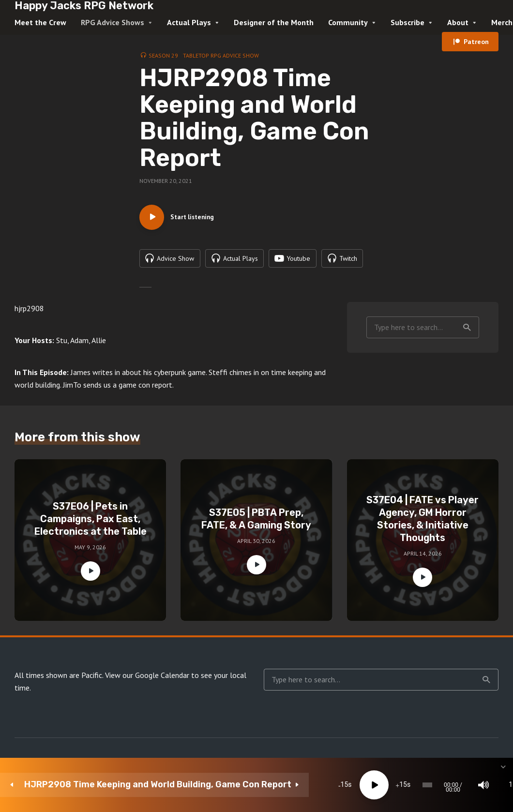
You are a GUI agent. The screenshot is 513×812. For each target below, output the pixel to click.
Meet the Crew (40, 22)
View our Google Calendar (147, 699)
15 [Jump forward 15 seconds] (249, 785)
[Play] (220, 785)
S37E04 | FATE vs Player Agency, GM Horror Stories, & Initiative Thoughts (422, 543)
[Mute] (373, 785)
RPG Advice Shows (113, 22)
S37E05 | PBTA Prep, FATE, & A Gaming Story (256, 543)
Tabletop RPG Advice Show (221, 55)
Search (467, 351)
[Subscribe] (431, 785)
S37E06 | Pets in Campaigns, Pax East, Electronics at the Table (91, 543)
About (458, 22)
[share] (460, 785)
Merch (502, 22)
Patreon (476, 42)
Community (348, 22)
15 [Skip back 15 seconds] (190, 785)
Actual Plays (189, 22)
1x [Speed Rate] (402, 785)
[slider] (289, 785)
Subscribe (407, 22)
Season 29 (163, 55)
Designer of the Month (274, 22)
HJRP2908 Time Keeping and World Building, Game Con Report (86, 785)
